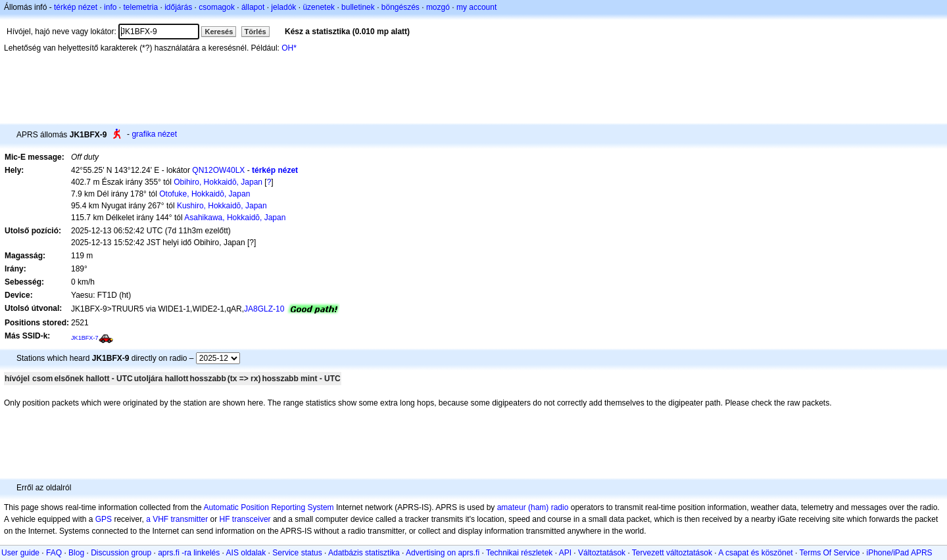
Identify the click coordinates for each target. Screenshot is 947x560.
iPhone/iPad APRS (900, 553)
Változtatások (602, 553)
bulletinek (358, 7)
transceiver (252, 519)
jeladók (283, 7)
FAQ (54, 553)
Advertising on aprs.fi (443, 553)
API (565, 553)
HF (225, 519)
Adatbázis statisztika (364, 553)
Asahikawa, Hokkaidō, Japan (235, 218)
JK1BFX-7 (85, 338)
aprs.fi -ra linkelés (189, 553)
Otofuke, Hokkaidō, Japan (205, 194)
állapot (253, 7)
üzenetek (319, 7)
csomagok (217, 7)
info (110, 7)
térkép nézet (76, 7)
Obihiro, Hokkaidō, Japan (218, 182)
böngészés (401, 7)
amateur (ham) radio (533, 507)
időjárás (178, 7)
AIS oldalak (246, 553)
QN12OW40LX (218, 170)
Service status (297, 553)
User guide (20, 553)
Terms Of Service (829, 553)
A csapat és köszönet (755, 553)
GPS (104, 519)
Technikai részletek (519, 553)
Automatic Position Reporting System (268, 507)
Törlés (255, 32)
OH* (289, 48)
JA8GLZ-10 (264, 309)
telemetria (140, 7)
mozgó (438, 7)
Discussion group (121, 553)
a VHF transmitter (177, 519)
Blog (76, 553)
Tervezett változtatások (672, 553)
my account (476, 7)
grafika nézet (154, 134)
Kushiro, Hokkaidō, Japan (222, 206)
